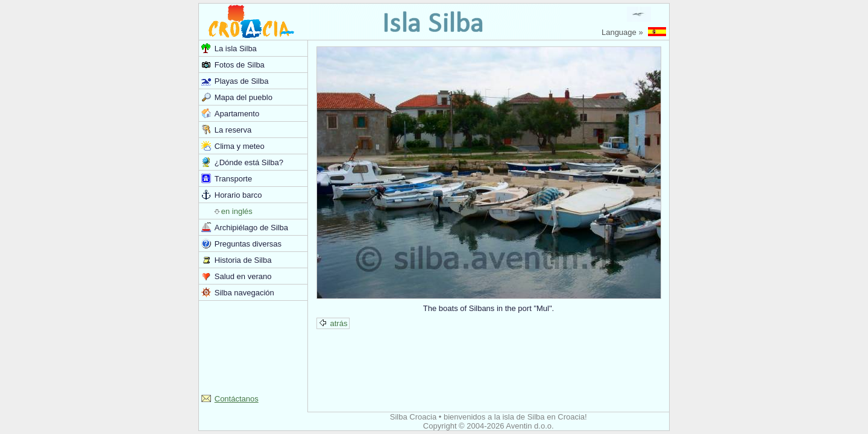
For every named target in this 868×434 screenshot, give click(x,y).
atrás (333, 323)
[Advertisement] (253, 346)
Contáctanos (237, 399)
